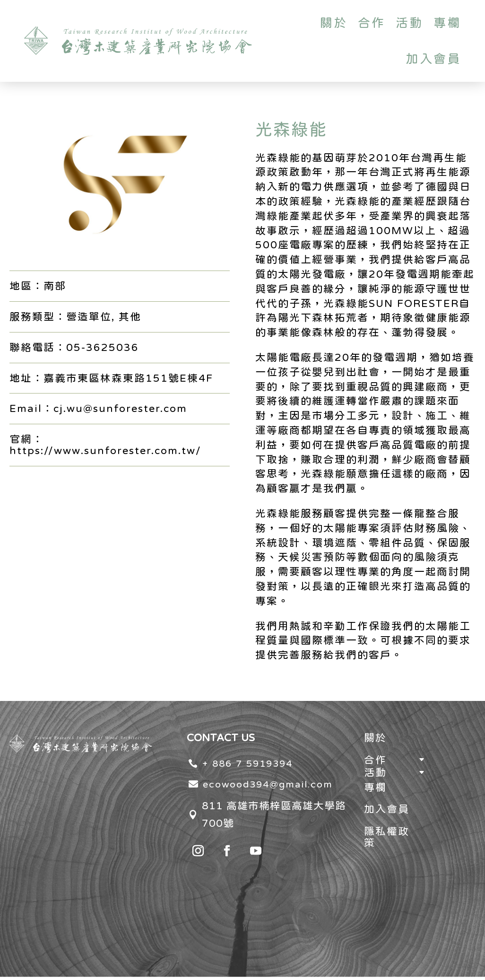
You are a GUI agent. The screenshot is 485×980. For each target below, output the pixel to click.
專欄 (447, 22)
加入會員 (433, 58)
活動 (409, 22)
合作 (372, 22)
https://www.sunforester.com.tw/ (105, 450)
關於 (334, 22)
